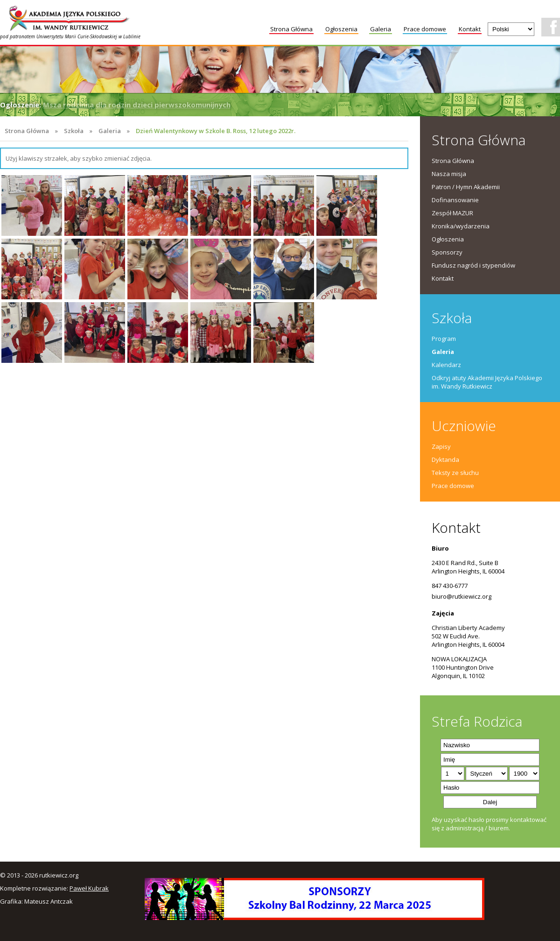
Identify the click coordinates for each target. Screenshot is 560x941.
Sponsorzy (447, 252)
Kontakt (470, 29)
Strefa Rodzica (477, 721)
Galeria (381, 29)
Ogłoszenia (341, 29)
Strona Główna (291, 29)
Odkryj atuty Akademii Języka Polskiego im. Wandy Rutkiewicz (487, 382)
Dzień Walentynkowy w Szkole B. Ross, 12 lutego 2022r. (216, 131)
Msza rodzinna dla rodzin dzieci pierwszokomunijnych (137, 105)
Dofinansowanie (455, 200)
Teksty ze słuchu (455, 473)
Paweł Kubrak (89, 888)
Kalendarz (446, 365)
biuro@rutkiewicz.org (462, 596)
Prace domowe (425, 29)
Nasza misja (449, 174)
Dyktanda (445, 460)
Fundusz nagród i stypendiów (473, 265)
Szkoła (74, 131)
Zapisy (441, 446)
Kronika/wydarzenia (461, 226)
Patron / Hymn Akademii (466, 187)
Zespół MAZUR (452, 213)
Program (444, 339)
